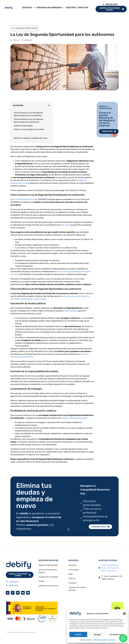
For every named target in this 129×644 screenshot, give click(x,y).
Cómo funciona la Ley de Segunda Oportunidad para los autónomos (28, 114)
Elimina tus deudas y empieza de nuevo (31, 138)
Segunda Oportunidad (48, 565)
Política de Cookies (86, 640)
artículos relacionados (23, 126)
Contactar (83, 8)
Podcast (72, 578)
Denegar (97, 635)
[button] (124, 614)
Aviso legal (112, 640)
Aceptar (78, 635)
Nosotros (71, 8)
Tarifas (42, 581)
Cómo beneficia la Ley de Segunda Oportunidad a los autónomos (28, 121)
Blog (71, 574)
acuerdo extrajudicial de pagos (74, 418)
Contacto (72, 583)
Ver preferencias (117, 635)
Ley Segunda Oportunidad (24, 28)
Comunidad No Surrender (50, 8)
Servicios (29, 8)
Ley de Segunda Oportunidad (25, 199)
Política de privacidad (100, 640)
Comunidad (74, 570)
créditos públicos (71, 311)
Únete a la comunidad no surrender (29, 132)
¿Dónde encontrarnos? (48, 586)
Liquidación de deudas (48, 577)
